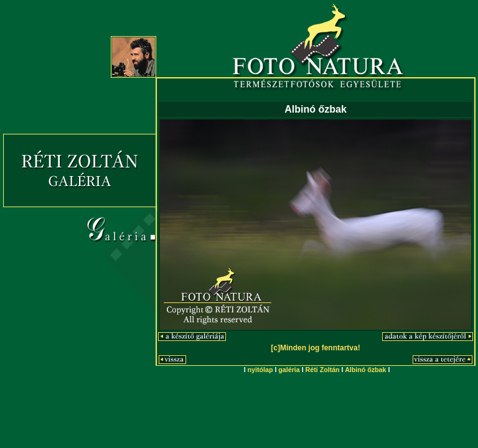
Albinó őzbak (365, 370)
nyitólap (260, 370)
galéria (289, 370)
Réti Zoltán (323, 370)
